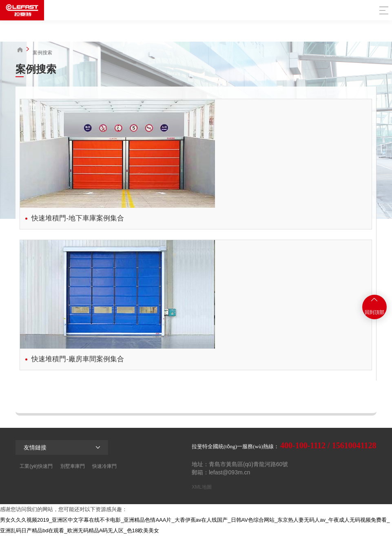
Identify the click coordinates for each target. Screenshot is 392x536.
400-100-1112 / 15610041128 (328, 445)
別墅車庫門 (73, 466)
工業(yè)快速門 (36, 466)
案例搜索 (42, 53)
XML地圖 (202, 487)
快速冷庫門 (104, 466)
